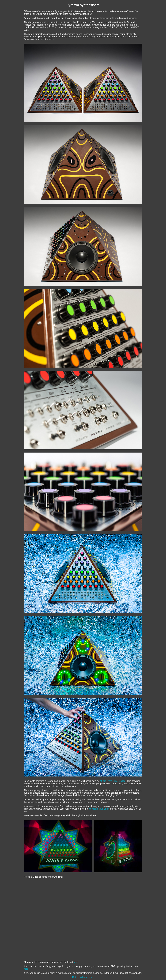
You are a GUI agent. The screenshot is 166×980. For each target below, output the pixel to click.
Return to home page (83, 977)
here (76, 962)
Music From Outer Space (113, 781)
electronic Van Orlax (99, 809)
